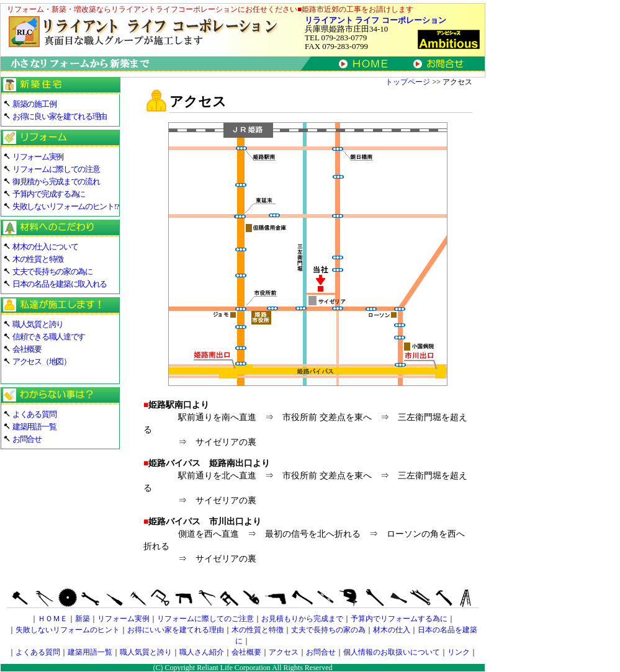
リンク (459, 652)
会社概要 (27, 349)
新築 (83, 619)
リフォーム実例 (38, 157)
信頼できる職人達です (49, 337)
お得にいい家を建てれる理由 (176, 630)
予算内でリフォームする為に (399, 619)
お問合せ (27, 439)
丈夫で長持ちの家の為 (328, 630)
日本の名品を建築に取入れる (60, 284)
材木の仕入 (392, 630)
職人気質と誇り (38, 324)
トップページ (408, 82)
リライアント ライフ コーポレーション (375, 20)
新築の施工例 (34, 104)
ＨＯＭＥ (53, 619)
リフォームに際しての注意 (56, 169)
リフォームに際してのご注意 (205, 619)
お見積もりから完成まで (302, 619)
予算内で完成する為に (49, 194)
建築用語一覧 (34, 427)
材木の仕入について (45, 247)
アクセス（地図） (42, 361)
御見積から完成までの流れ (56, 181)
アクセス (284, 652)
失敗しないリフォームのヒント (68, 630)
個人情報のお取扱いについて (392, 652)
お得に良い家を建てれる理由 (60, 116)
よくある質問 (34, 414)
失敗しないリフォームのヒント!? (65, 206)
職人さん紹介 (202, 652)
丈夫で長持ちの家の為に (52, 271)
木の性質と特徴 (38, 259)
